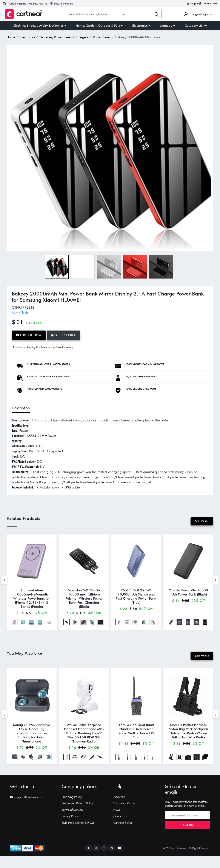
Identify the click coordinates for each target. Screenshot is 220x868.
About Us (119, 809)
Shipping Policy (72, 809)
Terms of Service (72, 822)
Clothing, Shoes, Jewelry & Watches (38, 26)
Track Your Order (124, 816)
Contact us (120, 828)
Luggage (166, 26)
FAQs (117, 822)
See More (201, 519)
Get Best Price (67, 335)
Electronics (140, 26)
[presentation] (5, 581)
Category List (196, 26)
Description (20, 406)
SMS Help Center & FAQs (78, 835)
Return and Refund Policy (78, 816)
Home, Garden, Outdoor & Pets (98, 26)
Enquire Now (30, 335)
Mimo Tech (20, 313)
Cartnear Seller (123, 835)
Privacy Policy (70, 828)
